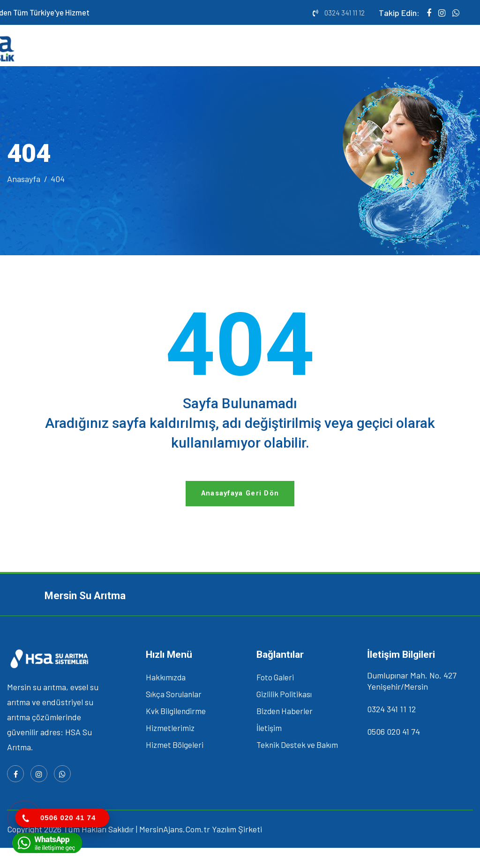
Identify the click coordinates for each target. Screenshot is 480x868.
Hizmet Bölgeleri (175, 765)
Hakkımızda (166, 697)
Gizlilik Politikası (284, 714)
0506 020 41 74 (394, 752)
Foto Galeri (275, 697)
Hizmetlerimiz (170, 748)
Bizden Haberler (285, 731)
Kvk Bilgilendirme (176, 731)
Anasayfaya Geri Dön (240, 511)
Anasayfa (24, 187)
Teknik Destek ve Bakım (297, 765)
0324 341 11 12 (345, 13)
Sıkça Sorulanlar (174, 714)
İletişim (269, 748)
